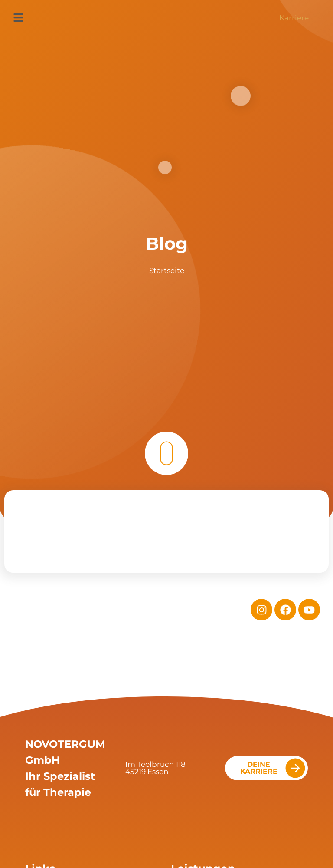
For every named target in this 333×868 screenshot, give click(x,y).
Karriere (294, 18)
